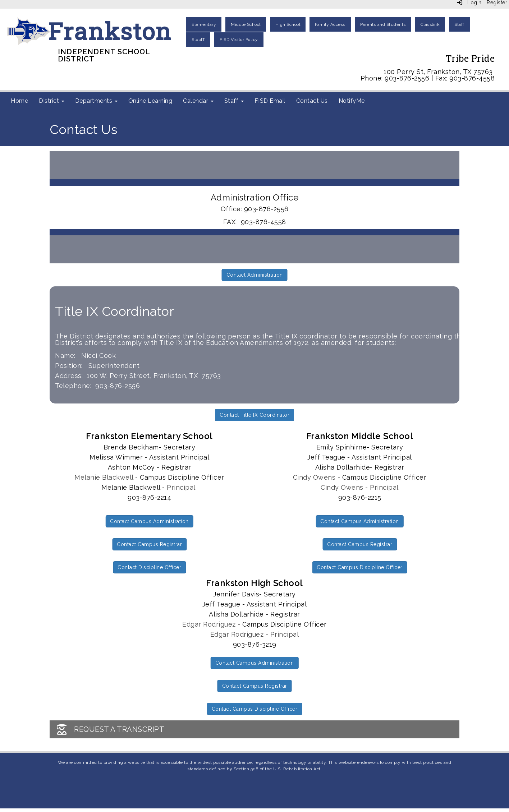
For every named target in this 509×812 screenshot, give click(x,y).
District (52, 101)
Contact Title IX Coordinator (254, 415)
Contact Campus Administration (149, 521)
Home (19, 101)
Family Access (330, 24)
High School (288, 24)
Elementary (204, 24)
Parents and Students (383, 24)
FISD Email (270, 101)
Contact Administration (255, 275)
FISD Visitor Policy (239, 40)
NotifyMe (352, 101)
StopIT (198, 40)
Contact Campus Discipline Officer (360, 567)
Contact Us (312, 101)
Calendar (198, 101)
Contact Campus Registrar (149, 544)
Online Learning (150, 101)
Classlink (430, 24)
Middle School (246, 24)
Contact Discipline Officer (149, 567)
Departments (96, 101)
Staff (459, 24)
